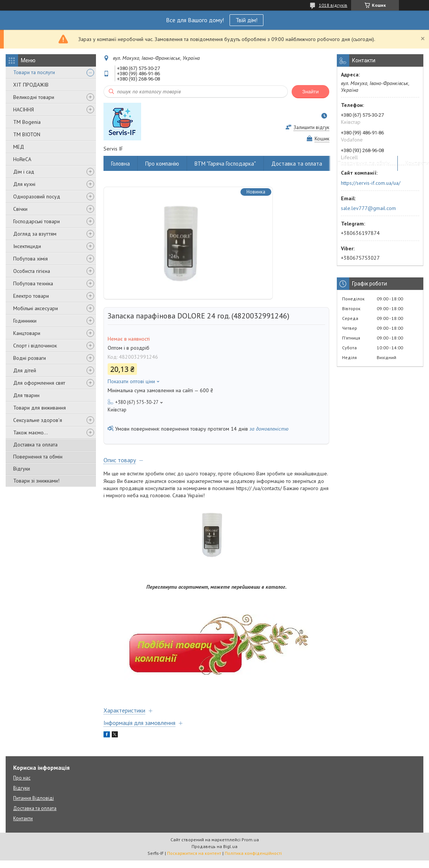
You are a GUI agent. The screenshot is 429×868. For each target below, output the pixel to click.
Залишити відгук (311, 127)
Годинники (25, 321)
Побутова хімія (30, 259)
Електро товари (31, 296)
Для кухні (24, 184)
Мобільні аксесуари (36, 308)
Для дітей (25, 370)
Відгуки (22, 469)
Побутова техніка (33, 283)
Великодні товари (34, 97)
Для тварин (26, 395)
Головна (120, 164)
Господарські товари (37, 221)
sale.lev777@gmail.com (368, 208)
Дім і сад (24, 172)
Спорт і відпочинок (35, 346)
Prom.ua (250, 840)
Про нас (22, 778)
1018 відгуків (333, 5)
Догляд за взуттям (35, 234)
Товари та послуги (34, 72)
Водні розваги (30, 358)
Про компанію (162, 164)
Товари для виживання (40, 408)
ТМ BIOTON (27, 134)
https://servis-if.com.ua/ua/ (371, 183)
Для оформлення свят (39, 383)
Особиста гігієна (32, 271)
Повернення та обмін (38, 457)
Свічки (20, 209)
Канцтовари (27, 333)
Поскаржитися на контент (194, 853)
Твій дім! (246, 20)
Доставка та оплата (35, 445)
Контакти (23, 819)
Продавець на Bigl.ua (214, 846)
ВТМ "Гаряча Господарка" (225, 164)
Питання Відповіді (33, 798)
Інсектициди (27, 246)
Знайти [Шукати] (310, 92)
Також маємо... (30, 432)
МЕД (19, 147)
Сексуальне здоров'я (38, 420)
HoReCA (22, 159)
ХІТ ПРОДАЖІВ (31, 85)
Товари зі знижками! (36, 481)
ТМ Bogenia (27, 122)
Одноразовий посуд (37, 196)
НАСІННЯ (24, 110)
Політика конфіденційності (253, 853)
